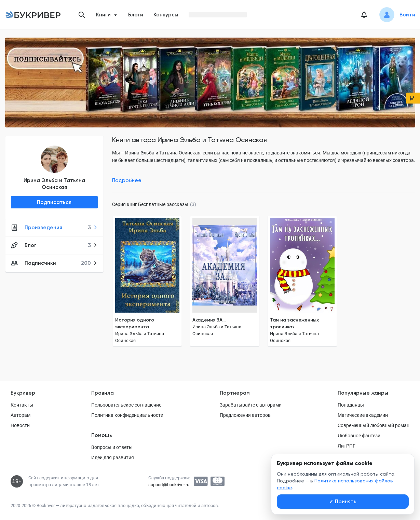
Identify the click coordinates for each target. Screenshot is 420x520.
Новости (20, 425)
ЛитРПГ (347, 446)
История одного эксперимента (135, 323)
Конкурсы (166, 15)
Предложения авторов (245, 415)
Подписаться (54, 202)
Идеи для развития (113, 457)
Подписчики (54, 263)
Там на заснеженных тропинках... (294, 323)
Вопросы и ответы (112, 447)
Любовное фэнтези (359, 436)
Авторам (21, 415)
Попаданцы (351, 405)
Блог (54, 245)
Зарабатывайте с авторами (251, 405)
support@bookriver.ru (169, 485)
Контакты (22, 405)
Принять (343, 502)
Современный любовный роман (374, 425)
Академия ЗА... (209, 320)
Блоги (136, 15)
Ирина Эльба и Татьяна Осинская (54, 184)
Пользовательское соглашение (126, 405)
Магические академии (363, 415)
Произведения (54, 228)
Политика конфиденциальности (127, 415)
